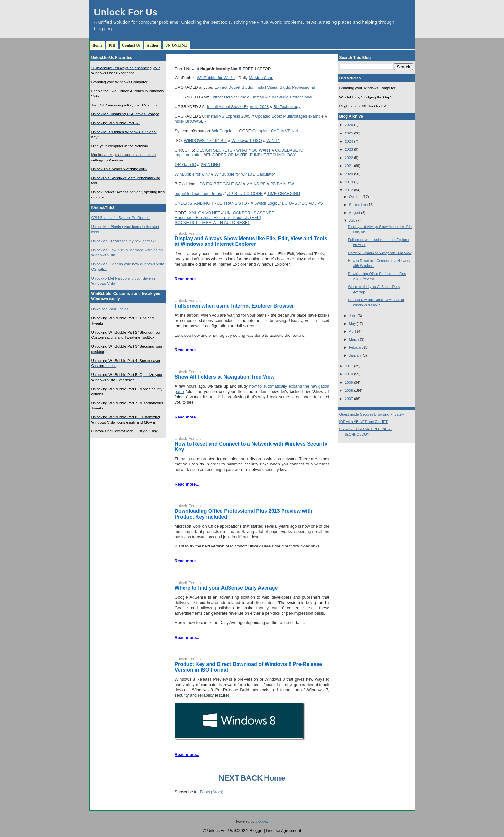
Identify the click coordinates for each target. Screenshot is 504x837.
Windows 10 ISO (247, 140)
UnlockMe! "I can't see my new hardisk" (124, 241)
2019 (349, 182)
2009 (349, 382)
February (356, 347)
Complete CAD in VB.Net (275, 131)
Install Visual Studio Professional (285, 87)
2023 (349, 149)
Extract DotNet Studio (230, 97)
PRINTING (210, 165)
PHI (112, 45)
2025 (349, 133)
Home (98, 45)
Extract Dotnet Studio (234, 87)
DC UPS (290, 203)
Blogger (261, 821)
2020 (349, 174)
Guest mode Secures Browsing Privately (372, 414)
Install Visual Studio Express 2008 (238, 107)
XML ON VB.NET (204, 213)
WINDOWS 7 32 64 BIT (206, 140)
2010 (349, 374)
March (354, 339)
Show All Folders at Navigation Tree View (225, 377)
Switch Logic (266, 203)
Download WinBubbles (110, 309)
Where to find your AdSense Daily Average (226, 588)
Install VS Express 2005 (229, 116)
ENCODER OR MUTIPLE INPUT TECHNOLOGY (251, 155)
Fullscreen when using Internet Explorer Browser (234, 306)
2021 (349, 166)
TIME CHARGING (284, 193)
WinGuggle (222, 131)
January (355, 355)
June (353, 316)
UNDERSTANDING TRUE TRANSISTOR (212, 203)
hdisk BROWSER (191, 121)
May (352, 324)
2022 (349, 158)
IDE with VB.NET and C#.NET (364, 422)
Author (153, 45)
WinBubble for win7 (193, 174)
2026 (349, 125)
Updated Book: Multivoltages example (289, 116)
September (358, 205)
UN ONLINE (176, 45)
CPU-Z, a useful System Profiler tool (121, 218)
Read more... (187, 279)
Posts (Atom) (212, 792)
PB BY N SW (282, 184)
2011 (349, 366)
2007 (349, 399)
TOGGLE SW (229, 184)
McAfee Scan (261, 78)
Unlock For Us (126, 12)
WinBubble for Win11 (216, 78)
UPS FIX (204, 184)
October (355, 197)
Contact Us (131, 45)
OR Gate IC (186, 165)
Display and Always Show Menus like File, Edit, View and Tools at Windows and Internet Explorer (251, 241)
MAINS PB (256, 184)
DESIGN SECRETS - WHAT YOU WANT (234, 150)
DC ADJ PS (312, 203)
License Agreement (283, 830)
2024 (349, 141)
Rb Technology (287, 107)
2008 (349, 391)
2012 (349, 190)
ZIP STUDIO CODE (245, 193)
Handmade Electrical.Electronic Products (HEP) (218, 218)
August (355, 213)
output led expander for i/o (199, 193)
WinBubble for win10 (233, 174)
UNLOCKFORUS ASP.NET (249, 213)
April (353, 331)
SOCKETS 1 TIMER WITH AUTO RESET (212, 222)
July (352, 220)
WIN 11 (273, 140)
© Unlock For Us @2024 (225, 830)
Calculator (266, 174)
